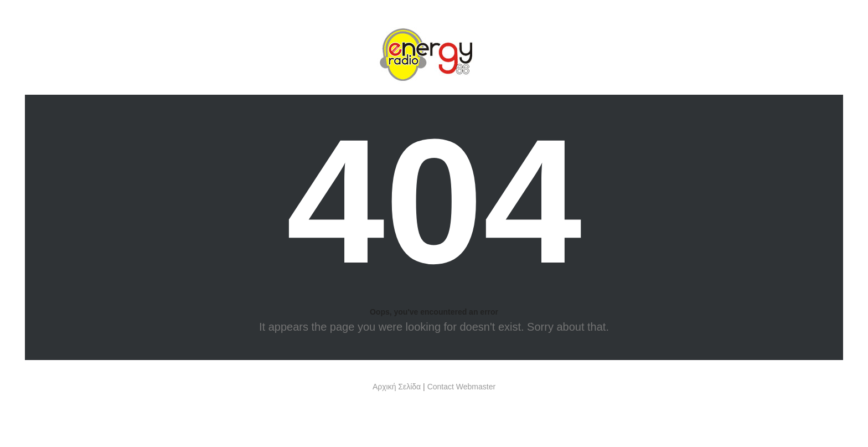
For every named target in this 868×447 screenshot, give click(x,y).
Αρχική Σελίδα (397, 387)
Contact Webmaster (461, 387)
